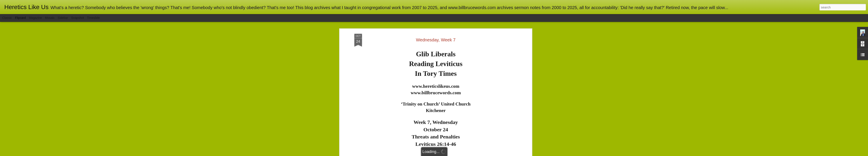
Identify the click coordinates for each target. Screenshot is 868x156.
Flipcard (20, 18)
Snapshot (78, 18)
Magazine (35, 18)
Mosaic (50, 18)
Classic (7, 18)
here (455, 142)
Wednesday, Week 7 (436, 23)
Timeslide (93, 18)
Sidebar (63, 18)
